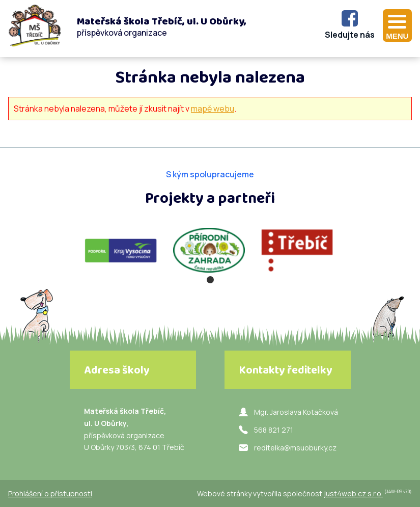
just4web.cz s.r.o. (353, 493)
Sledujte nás (350, 35)
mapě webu (213, 109)
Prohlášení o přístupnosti (50, 493)
